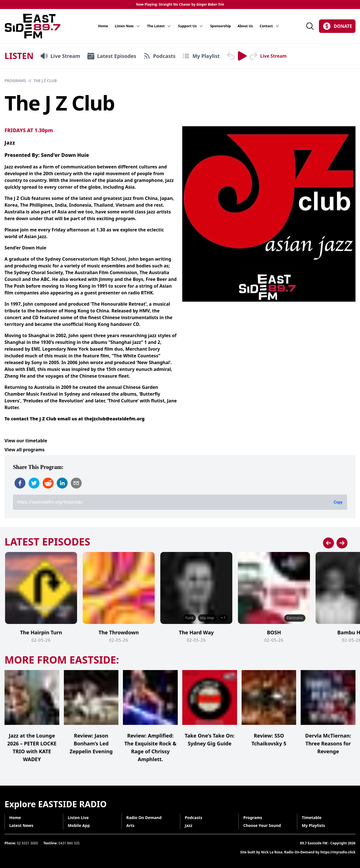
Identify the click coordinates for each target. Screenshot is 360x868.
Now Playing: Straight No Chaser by (180, 4)
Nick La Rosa (272, 852)
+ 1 (223, 618)
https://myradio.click (338, 852)
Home (103, 26)
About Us (245, 26)
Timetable (312, 818)
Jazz (10, 143)
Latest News (21, 825)
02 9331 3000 (27, 843)
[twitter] (34, 483)
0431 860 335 (69, 843)
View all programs (25, 450)
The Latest (159, 26)
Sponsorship (220, 26)
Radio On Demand (144, 818)
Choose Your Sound (262, 825)
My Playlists (313, 825)
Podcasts (193, 818)
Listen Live (78, 818)
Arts (130, 825)
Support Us (191, 26)
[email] (76, 483)
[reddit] (48, 483)
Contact (270, 26)
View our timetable (26, 441)
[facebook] (20, 483)
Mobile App (79, 825)
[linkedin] (62, 483)
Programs (15, 81)
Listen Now (128, 26)
